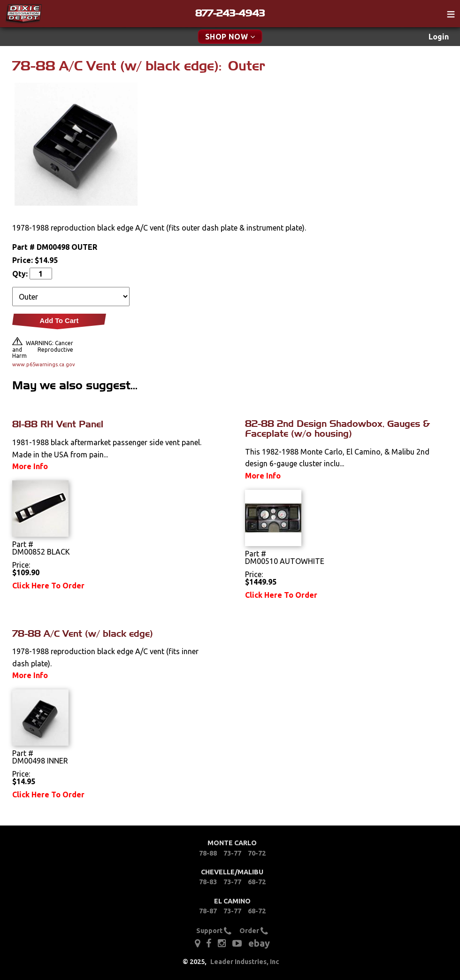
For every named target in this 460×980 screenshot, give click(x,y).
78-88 (208, 853)
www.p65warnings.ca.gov (43, 364)
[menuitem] (439, 37)
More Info (30, 466)
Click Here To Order (48, 586)
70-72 (257, 853)
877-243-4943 (230, 13)
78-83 (208, 882)
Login (439, 37)
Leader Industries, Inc (245, 962)
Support (214, 931)
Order (254, 931)
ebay (259, 943)
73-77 (232, 853)
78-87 (208, 911)
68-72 (257, 882)
